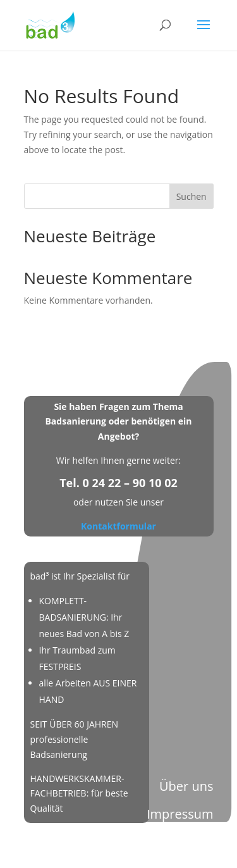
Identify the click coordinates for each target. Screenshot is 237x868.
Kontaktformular (118, 526)
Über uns (186, 786)
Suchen (191, 196)
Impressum (180, 814)
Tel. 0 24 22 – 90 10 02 (118, 483)
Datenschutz (176, 842)
